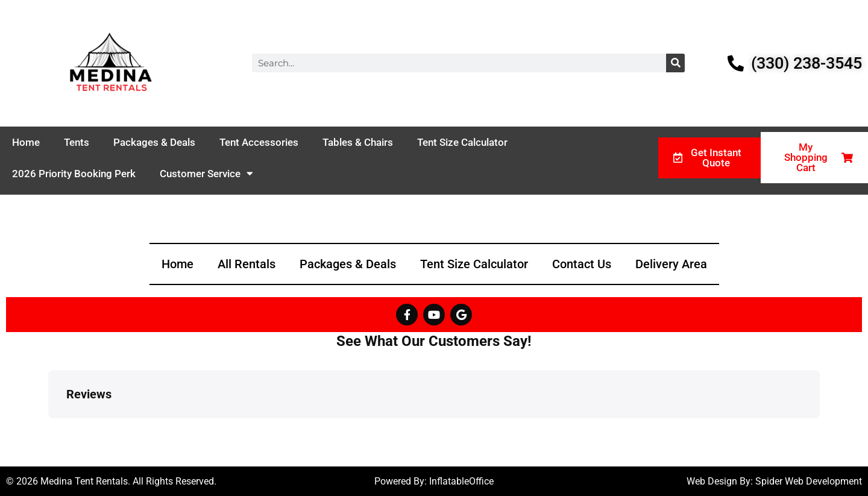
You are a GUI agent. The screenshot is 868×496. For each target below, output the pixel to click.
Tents (77, 142)
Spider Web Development (809, 481)
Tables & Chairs (358, 142)
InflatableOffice (461, 481)
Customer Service (206, 173)
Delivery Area (671, 264)
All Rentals (247, 264)
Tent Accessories (259, 142)
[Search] (675, 63)
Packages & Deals (154, 142)
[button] (48, 430)
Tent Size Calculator (462, 142)
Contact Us (582, 264)
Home (26, 142)
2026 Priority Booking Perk (74, 174)
